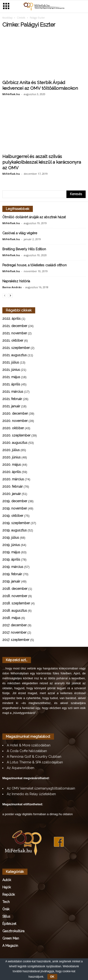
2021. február (12, 399)
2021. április (11, 385)
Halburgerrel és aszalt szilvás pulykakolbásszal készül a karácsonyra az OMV (42, 162)
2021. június (11, 370)
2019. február (12, 575)
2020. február (13, 487)
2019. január (11, 582)
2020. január (12, 494)
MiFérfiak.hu (11, 95)
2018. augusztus (15, 611)
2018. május (11, 618)
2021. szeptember (16, 348)
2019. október (13, 516)
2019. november (15, 509)
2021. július (11, 363)
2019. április (11, 560)
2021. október (13, 341)
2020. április (12, 472)
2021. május (11, 377)
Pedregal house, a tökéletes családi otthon (34, 266)
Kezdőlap (7, 18)
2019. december (15, 502)
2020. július (11, 450)
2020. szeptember (16, 436)
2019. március (13, 567)
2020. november (15, 421)
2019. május (11, 553)
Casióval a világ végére (20, 234)
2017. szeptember (16, 640)
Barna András (12, 288)
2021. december (15, 326)
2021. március (13, 392)
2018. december (15, 589)
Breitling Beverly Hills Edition (24, 250)
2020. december (15, 414)
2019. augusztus (15, 531)
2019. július (11, 538)
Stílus (6, 917)
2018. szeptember (16, 604)
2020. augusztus (15, 443)
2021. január (11, 407)
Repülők (9, 895)
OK (52, 977)
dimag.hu (56, 815)
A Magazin (10, 946)
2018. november (15, 596)
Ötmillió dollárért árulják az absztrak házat (34, 218)
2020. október (13, 429)
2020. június (11, 458)
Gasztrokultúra (13, 931)
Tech (6, 902)
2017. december (15, 626)
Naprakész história (16, 282)
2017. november (14, 633)
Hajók (7, 888)
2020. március (13, 480)
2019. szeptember (16, 523)
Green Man (11, 939)
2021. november (15, 334)
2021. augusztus (15, 356)
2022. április (11, 319)
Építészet (9, 924)
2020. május (12, 465)
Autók (7, 880)
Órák (6, 910)
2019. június (11, 545)
